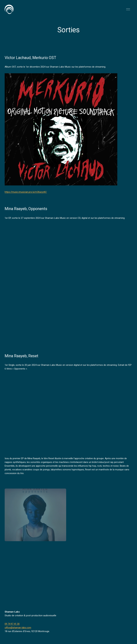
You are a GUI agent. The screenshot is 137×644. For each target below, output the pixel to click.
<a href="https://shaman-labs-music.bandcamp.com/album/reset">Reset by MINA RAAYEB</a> (32, 415)
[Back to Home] (9, 9)
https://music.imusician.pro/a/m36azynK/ (26, 192)
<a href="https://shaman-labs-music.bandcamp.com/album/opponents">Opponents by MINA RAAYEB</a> (32, 280)
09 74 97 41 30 (12, 624)
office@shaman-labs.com (18, 628)
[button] (128, 9)
